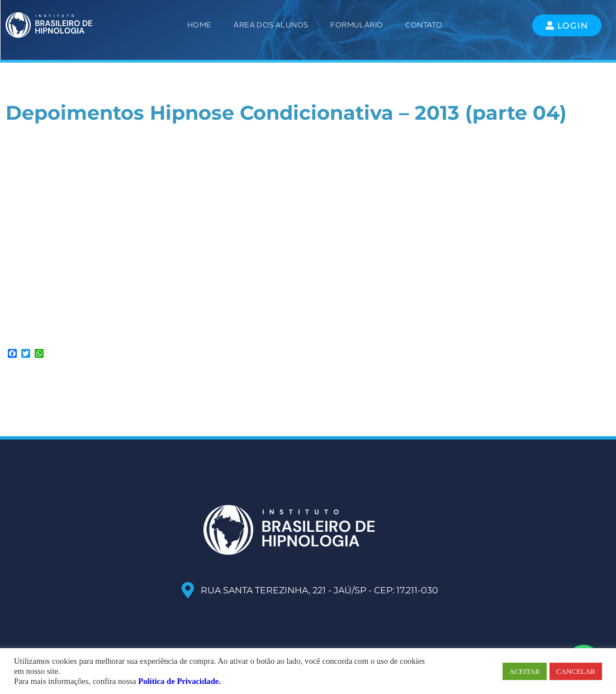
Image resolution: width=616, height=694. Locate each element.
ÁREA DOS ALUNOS (271, 25)
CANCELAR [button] (576, 671)
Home (200, 25)
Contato (424, 25)
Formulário (357, 25)
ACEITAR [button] (525, 671)
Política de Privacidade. (179, 681)
